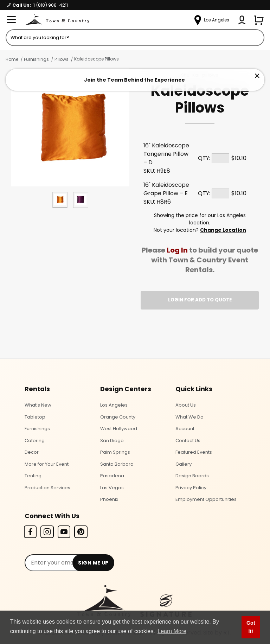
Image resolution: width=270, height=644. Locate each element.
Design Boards (192, 476)
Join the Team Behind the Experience (134, 80)
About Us (186, 405)
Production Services (47, 488)
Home (12, 59)
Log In (177, 250)
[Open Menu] (11, 20)
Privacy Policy (191, 488)
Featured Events (194, 452)
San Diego (112, 441)
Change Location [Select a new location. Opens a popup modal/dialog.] (223, 230)
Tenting (33, 476)
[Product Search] (135, 38)
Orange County (118, 417)
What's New (38, 405)
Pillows (62, 59)
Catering (35, 441)
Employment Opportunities (206, 499)
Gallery (184, 464)
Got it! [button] (251, 627)
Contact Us (188, 441)
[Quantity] (220, 158)
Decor (32, 452)
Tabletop (35, 417)
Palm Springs (115, 452)
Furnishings (36, 59)
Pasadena (112, 476)
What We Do (189, 417)
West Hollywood (119, 429)
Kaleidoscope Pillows (97, 59)
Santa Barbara (117, 464)
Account (185, 429)
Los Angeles (114, 405)
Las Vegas (112, 488)
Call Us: (37, 5)
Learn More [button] (172, 631)
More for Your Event (47, 464)
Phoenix (109, 499)
